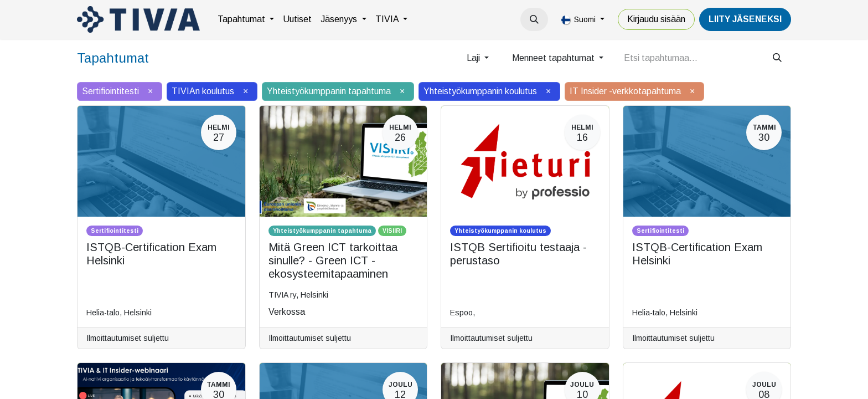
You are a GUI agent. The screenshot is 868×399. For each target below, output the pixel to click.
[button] (534, 19)
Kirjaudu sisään (656, 19)
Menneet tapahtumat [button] (554, 58)
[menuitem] (246, 19)
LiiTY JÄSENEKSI (745, 19)
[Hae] (777, 58)
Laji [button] (474, 58)
